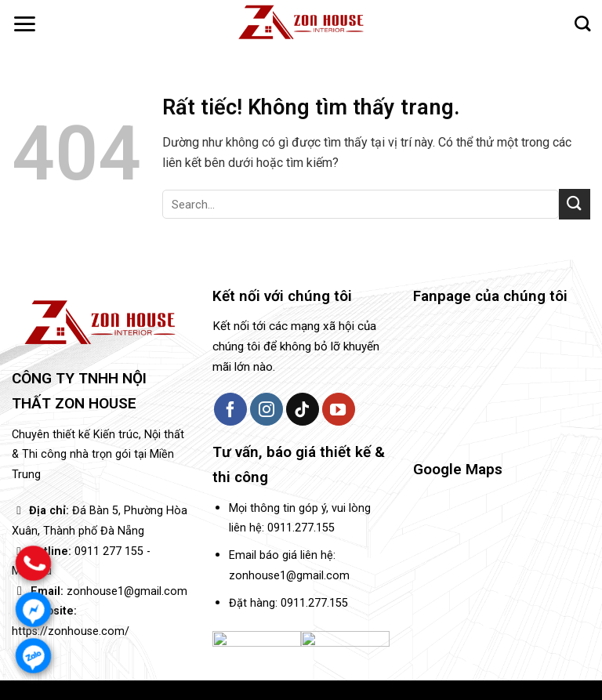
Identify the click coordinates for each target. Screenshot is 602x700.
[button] (24, 24)
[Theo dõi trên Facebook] (230, 409)
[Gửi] (575, 204)
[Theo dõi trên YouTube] (339, 409)
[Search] (582, 24)
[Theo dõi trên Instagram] (267, 409)
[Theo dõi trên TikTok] (303, 409)
